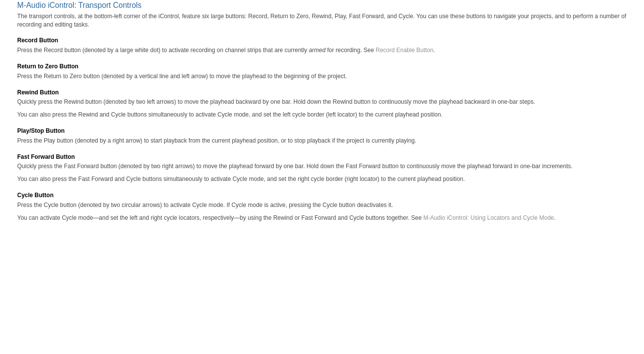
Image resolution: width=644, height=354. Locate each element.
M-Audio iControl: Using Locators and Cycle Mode (489, 218)
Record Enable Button (405, 50)
